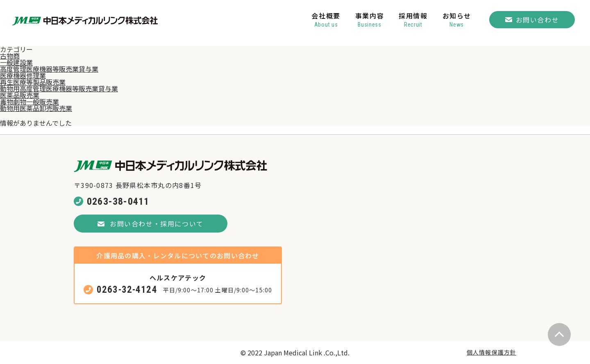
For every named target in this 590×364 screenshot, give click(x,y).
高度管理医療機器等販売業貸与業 (49, 69)
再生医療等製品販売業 (33, 82)
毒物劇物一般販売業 (29, 102)
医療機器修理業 (23, 75)
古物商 (10, 56)
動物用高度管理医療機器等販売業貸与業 (59, 88)
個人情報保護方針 (491, 352)
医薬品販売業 (20, 95)
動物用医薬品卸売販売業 (36, 108)
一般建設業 (16, 62)
